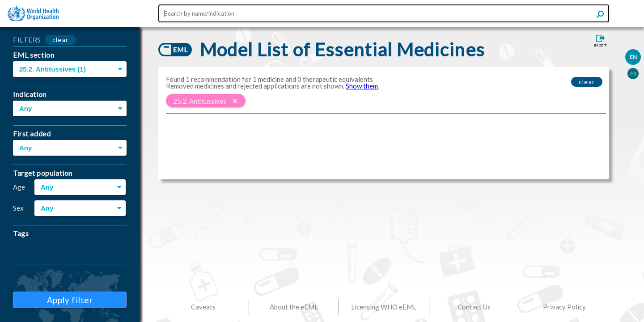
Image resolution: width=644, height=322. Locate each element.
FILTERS (27, 40)
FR (633, 74)
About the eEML (294, 307)
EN (633, 57)
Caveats (203, 307)
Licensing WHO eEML (384, 307)
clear (61, 40)
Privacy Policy (564, 307)
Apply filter (70, 300)
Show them (362, 86)
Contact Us (474, 307)
